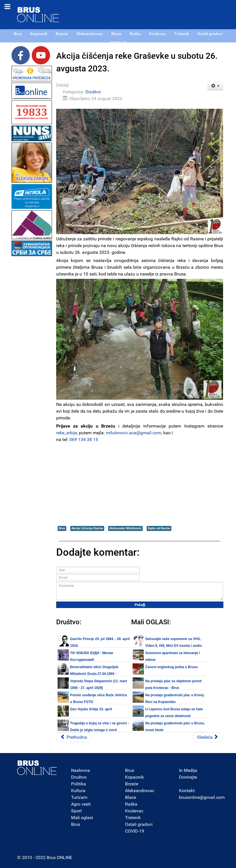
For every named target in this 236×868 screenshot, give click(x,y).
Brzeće (132, 784)
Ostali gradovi (139, 824)
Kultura (78, 791)
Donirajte (188, 777)
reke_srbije (67, 433)
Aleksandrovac (140, 791)
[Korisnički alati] (215, 86)
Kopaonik (134, 777)
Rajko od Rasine (159, 528)
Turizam (79, 797)
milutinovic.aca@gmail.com (134, 433)
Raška (131, 804)
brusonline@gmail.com (202, 797)
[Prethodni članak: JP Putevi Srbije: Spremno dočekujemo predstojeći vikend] (74, 737)
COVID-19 (135, 831)
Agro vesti (81, 804)
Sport (76, 811)
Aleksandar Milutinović (125, 528)
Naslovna (80, 770)
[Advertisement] (32, 342)
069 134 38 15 (84, 439)
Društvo (93, 92)
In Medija (188, 770)
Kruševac (134, 811)
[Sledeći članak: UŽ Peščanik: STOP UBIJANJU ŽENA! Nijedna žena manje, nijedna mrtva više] (208, 737)
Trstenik (133, 818)
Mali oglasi (82, 818)
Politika (79, 784)
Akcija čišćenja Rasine (87, 528)
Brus (62, 528)
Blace (131, 797)
